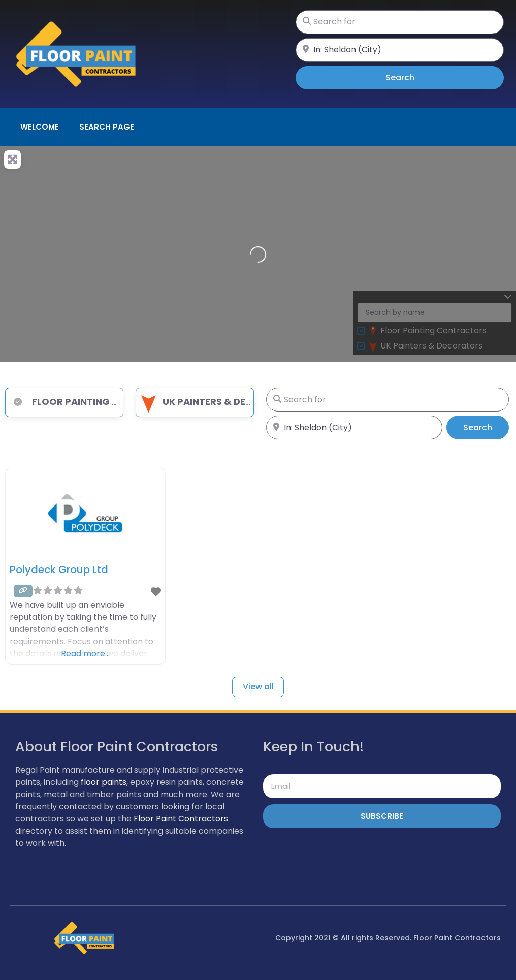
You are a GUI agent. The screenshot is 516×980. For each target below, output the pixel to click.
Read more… (85, 654)
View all (258, 687)
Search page (107, 127)
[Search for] (400, 22)
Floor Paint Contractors (181, 819)
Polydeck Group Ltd (59, 570)
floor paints (104, 782)
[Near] (400, 50)
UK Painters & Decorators (218, 402)
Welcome (40, 127)
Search (414, 77)
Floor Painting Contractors (96, 402)
